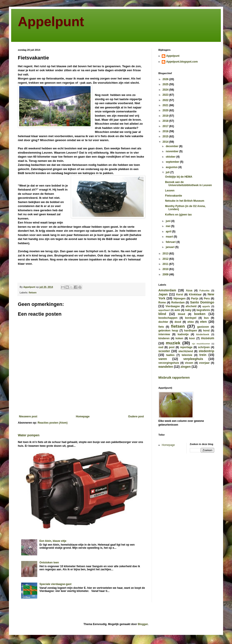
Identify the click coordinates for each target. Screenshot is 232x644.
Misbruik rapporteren (174, 378)
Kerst (180, 295)
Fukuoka (204, 291)
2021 (166, 105)
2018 (166, 121)
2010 (166, 269)
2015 (166, 136)
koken (179, 338)
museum (208, 338)
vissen (189, 363)
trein (203, 355)
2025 (166, 84)
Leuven (170, 191)
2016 (166, 131)
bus (206, 318)
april (169, 232)
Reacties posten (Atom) (53, 423)
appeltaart (164, 310)
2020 (166, 110)
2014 (166, 142)
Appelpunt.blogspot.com (182, 62)
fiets (161, 327)
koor (192, 338)
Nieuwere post (28, 416)
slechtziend (186, 351)
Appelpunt (51, 21)
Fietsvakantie (174, 196)
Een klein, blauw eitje (53, 541)
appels (206, 306)
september (173, 162)
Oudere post (136, 416)
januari (171, 247)
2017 (166, 126)
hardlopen (191, 331)
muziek (173, 343)
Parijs (195, 299)
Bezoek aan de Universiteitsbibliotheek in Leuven (188, 184)
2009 (166, 274)
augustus (172, 167)
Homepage (83, 416)
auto (177, 310)
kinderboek (203, 334)
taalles (170, 355)
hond (206, 331)
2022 (166, 100)
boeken (200, 314)
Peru (207, 299)
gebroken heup (168, 331)
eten (203, 322)
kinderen (164, 338)
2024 (166, 90)
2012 (166, 259)
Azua (189, 291)
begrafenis (203, 310)
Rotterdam (178, 303)
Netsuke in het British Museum (185, 201)
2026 (166, 79)
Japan (163, 294)
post (172, 347)
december (172, 146)
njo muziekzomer (201, 344)
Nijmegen (180, 299)
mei (168, 226)
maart (170, 237)
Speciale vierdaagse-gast (55, 584)
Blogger (143, 624)
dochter (163, 322)
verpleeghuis (193, 359)
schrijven (204, 347)
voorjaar (204, 363)
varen (163, 359)
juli (168, 172)
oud (161, 347)
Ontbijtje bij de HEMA (179, 177)
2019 (166, 116)
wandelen (166, 367)
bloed (181, 314)
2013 (166, 254)
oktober (171, 157)
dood (178, 322)
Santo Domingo (202, 302)
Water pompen (29, 435)
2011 (166, 264)
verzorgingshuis (169, 363)
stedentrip (206, 351)
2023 (166, 95)
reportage (186, 347)
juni (169, 221)
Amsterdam (167, 290)
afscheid (191, 306)
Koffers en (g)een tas (178, 215)
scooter (164, 351)
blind (162, 314)
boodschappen (168, 318)
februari (171, 242)
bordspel (191, 318)
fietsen (33, 293)
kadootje (183, 334)
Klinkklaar (195, 295)
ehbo (191, 322)
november (173, 151)
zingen (186, 367)
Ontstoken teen (49, 563)
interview (164, 334)
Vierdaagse (173, 306)
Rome (162, 303)
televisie (187, 355)
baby (188, 310)
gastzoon (203, 327)
